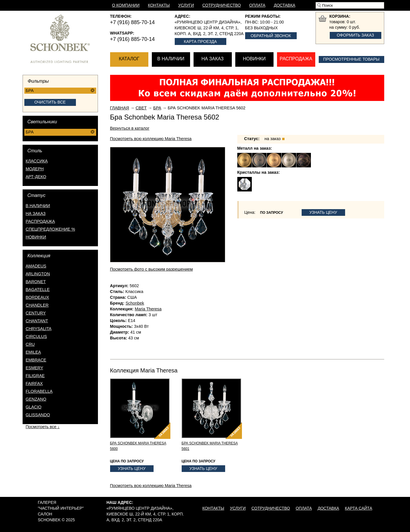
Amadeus (36, 266)
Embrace (36, 360)
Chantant (37, 321)
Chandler (37, 305)
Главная (120, 108)
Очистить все (50, 102)
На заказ (212, 59)
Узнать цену (323, 212)
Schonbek (135, 303)
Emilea (33, 352)
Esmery (35, 368)
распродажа (40, 221)
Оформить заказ (355, 35)
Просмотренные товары (351, 59)
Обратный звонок (271, 36)
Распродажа (296, 59)
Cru (30, 344)
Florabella (39, 391)
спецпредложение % (51, 229)
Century (36, 313)
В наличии (171, 59)
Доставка (285, 5)
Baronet (36, 282)
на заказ (36, 213)
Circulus (37, 336)
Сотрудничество (222, 5)
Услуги (186, 5)
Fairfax (34, 383)
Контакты (159, 5)
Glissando (38, 415)
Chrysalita (39, 329)
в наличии (38, 206)
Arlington (38, 274)
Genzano (36, 399)
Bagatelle (38, 289)
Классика (37, 161)
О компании (126, 5)
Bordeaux (38, 297)
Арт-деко (36, 177)
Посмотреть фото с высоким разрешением (152, 269)
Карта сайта (358, 508)
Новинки (254, 59)
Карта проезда (201, 41)
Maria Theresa (148, 309)
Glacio (34, 407)
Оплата (257, 5)
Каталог (129, 59)
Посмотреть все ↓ (43, 427)
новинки (36, 237)
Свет (141, 108)
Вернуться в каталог (130, 128)
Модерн (35, 169)
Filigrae (35, 376)
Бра (157, 108)
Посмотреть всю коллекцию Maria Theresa (151, 139)
